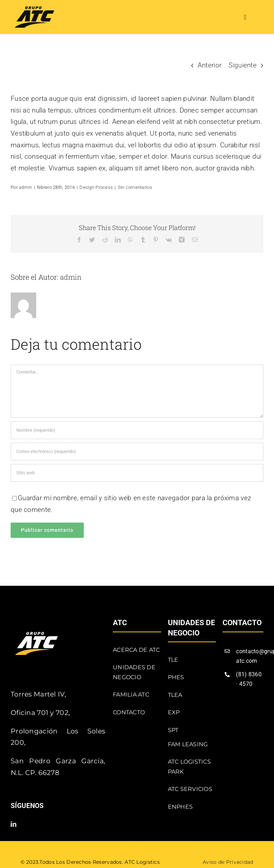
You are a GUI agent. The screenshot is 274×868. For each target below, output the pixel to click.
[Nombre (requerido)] (137, 430)
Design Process (96, 187)
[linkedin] (13, 824)
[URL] (137, 473)
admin (25, 187)
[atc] (34, 10)
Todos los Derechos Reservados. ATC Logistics (100, 862)
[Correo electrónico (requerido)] (137, 452)
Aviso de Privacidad (228, 862)
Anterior (210, 65)
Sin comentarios (135, 187)
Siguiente (243, 65)
